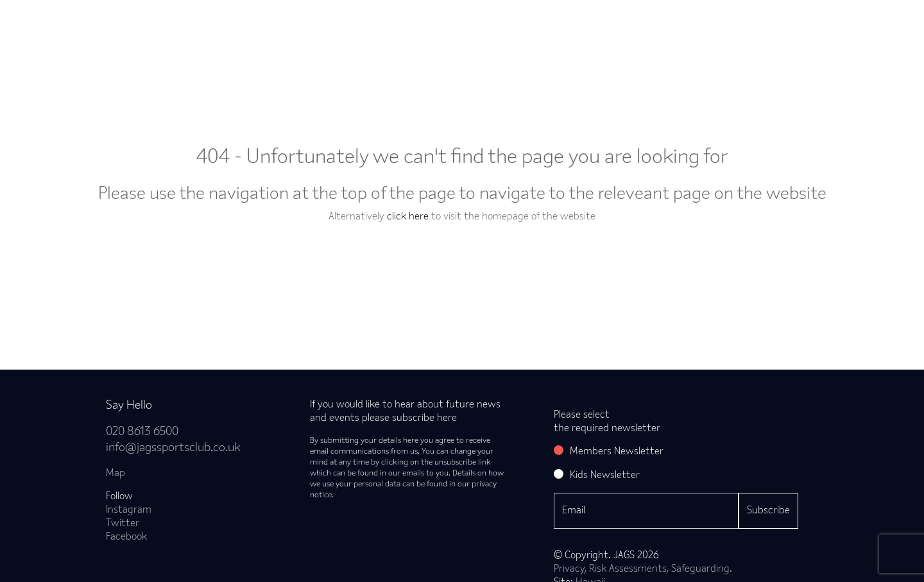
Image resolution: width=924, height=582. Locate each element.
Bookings (367, 23)
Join (246, 23)
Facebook (126, 537)
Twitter (123, 524)
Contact (787, 23)
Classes (301, 23)
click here (408, 217)
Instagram (129, 510)
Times (665, 23)
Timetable (438, 23)
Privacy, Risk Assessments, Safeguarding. (643, 569)
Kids (563, 23)
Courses (506, 23)
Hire (613, 23)
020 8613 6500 (142, 432)
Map (116, 474)
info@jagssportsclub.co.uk (173, 448)
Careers (724, 23)
